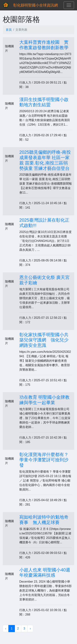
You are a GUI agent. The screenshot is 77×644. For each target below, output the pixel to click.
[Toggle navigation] (69, 5)
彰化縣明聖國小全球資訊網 (36, 5)
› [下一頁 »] (30, 628)
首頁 (9, 30)
